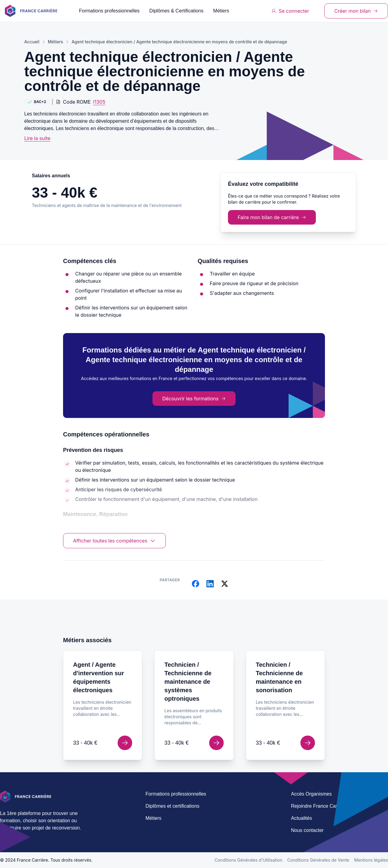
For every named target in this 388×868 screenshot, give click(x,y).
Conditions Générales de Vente (318, 860)
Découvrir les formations (194, 399)
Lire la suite (37, 138)
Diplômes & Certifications (177, 11)
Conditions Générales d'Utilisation (249, 860)
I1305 (99, 102)
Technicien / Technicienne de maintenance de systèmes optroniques (188, 682)
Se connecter (290, 11)
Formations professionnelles (109, 11)
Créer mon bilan (356, 11)
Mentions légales (371, 860)
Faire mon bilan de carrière (272, 217)
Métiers (221, 11)
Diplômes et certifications (172, 806)
